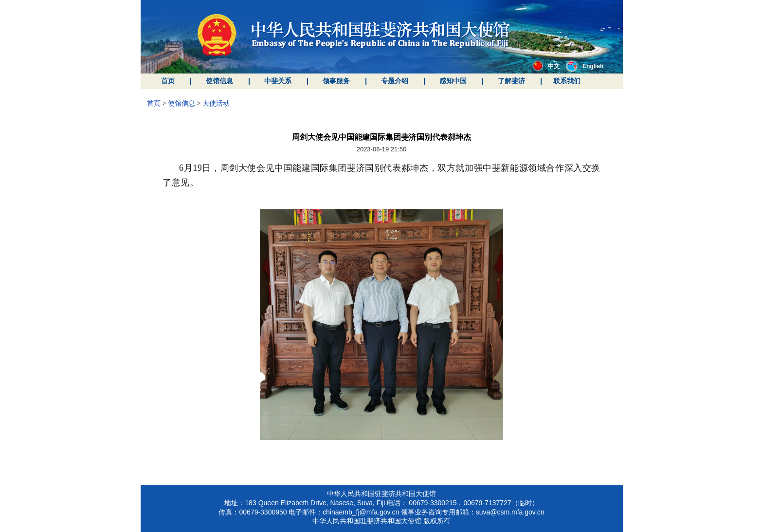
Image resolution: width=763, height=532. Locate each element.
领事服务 (336, 81)
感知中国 (453, 81)
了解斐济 (511, 81)
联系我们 (567, 81)
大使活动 (216, 103)
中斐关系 (278, 81)
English (585, 66)
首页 (168, 81)
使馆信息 (219, 81)
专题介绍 (395, 81)
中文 (546, 66)
